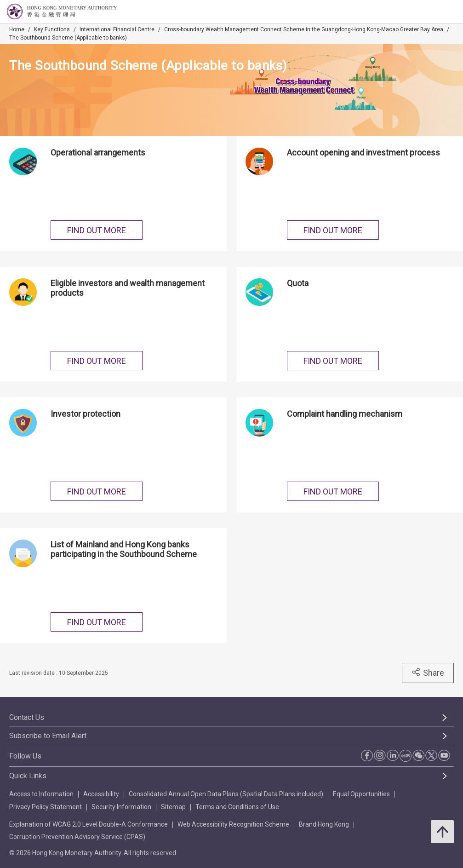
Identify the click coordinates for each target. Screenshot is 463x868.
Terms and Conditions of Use (237, 807)
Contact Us (27, 717)
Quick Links (28, 776)
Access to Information (41, 794)
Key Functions (52, 29)
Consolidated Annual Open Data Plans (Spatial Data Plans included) (226, 794)
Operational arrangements (98, 152)
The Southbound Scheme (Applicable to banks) (68, 38)
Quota (298, 283)
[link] (433, 12)
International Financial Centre (117, 29)
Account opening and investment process (363, 152)
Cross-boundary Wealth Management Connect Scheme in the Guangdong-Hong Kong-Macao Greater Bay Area (304, 29)
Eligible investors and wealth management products (128, 288)
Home (17, 29)
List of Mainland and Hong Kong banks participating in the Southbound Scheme (124, 549)
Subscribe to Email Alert (48, 736)
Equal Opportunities (361, 794)
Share (428, 673)
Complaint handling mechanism (345, 414)
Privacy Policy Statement (46, 807)
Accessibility (101, 794)
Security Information (121, 807)
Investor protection (86, 414)
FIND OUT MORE (97, 230)
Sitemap (173, 807)
